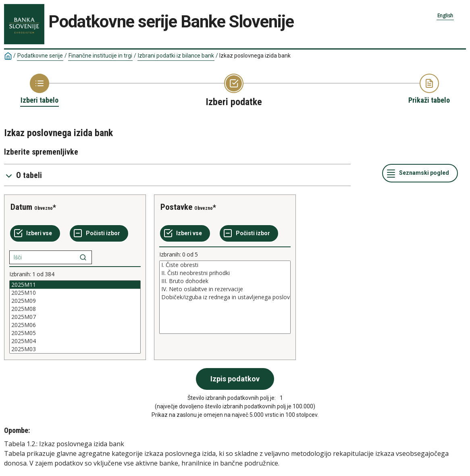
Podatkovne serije (40, 56)
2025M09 (75, 301)
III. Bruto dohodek (225, 281)
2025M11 (75, 285)
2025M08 (75, 309)
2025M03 (75, 349)
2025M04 (75, 341)
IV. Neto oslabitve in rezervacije (225, 289)
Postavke (176, 207)
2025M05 (75, 333)
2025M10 (75, 293)
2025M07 (75, 317)
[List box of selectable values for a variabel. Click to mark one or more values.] (75, 317)
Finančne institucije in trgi (100, 56)
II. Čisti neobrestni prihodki (225, 273)
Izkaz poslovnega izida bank (255, 56)
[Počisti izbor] (99, 234)
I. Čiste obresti (225, 265)
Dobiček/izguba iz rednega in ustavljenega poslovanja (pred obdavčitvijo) (225, 297)
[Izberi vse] (35, 234)
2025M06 (75, 325)
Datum (21, 207)
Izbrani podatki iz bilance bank (176, 56)
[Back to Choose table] (40, 89)
